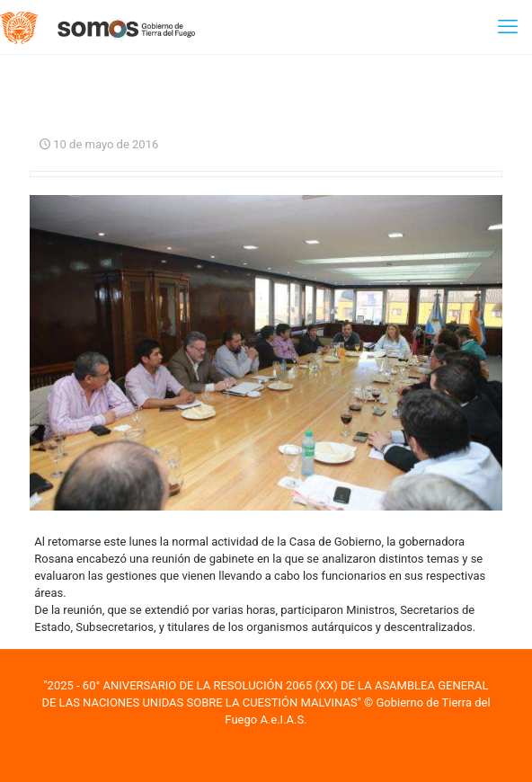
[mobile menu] (508, 27)
